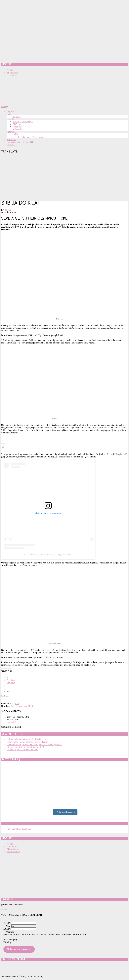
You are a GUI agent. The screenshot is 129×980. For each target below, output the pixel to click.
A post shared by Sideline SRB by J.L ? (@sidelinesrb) (48, 555)
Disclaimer (12, 846)
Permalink (12, 722)
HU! (17, 704)
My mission (12, 849)
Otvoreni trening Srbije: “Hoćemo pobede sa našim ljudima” (34, 744)
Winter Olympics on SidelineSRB (22, 750)
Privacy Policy (14, 851)
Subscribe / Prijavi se (19, 949)
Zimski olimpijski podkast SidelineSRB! (25, 747)
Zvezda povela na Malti (22, 706)
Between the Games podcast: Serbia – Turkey (28, 742)
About (10, 844)
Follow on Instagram (65, 812)
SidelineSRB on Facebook (22, 824)
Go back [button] (5, 909)
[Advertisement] (64, 177)
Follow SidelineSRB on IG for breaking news (28, 739)
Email (7, 923)
